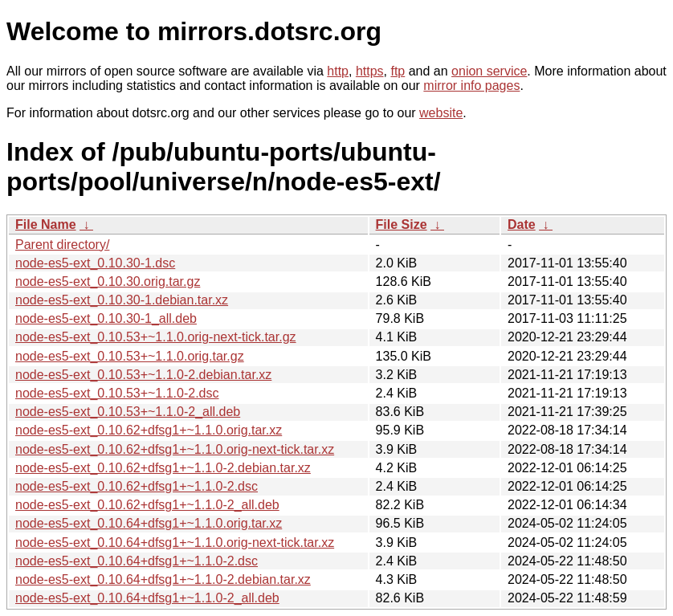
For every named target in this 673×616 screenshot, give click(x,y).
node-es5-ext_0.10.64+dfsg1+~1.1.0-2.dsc (137, 561)
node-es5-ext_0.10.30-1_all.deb (106, 318)
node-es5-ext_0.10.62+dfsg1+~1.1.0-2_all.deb (147, 505)
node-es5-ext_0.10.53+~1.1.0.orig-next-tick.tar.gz (156, 337)
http (338, 71)
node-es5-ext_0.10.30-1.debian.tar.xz (122, 300)
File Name (46, 224)
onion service (489, 71)
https (370, 71)
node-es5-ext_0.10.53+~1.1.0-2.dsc (117, 393)
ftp (398, 71)
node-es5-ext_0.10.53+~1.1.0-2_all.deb (128, 412)
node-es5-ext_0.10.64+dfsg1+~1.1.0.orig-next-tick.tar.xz (175, 543)
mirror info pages (471, 86)
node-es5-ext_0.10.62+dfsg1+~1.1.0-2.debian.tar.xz (163, 468)
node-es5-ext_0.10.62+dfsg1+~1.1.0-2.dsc (137, 486)
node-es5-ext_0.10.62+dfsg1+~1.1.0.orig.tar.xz (149, 430)
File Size (402, 224)
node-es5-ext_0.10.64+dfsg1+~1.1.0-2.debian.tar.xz (163, 579)
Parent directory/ (62, 245)
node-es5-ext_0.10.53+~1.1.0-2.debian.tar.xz (143, 375)
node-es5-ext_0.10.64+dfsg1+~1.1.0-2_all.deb (147, 598)
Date (522, 224)
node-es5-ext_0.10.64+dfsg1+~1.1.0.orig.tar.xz (149, 523)
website (441, 113)
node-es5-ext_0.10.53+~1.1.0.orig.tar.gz (130, 356)
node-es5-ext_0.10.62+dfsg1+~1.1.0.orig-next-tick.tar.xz (175, 449)
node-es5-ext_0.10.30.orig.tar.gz (108, 281)
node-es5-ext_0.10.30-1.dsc (95, 263)
